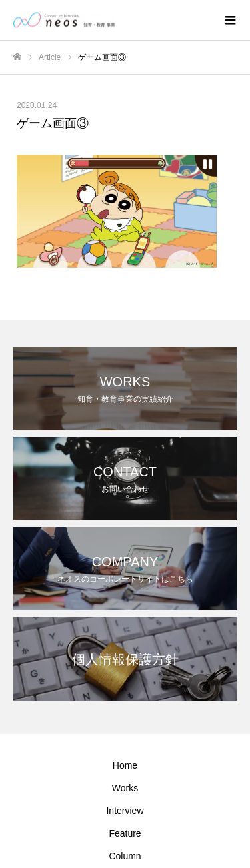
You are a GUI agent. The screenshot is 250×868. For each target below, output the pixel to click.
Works (125, 788)
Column (125, 856)
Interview (125, 811)
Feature (125, 833)
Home (125, 765)
